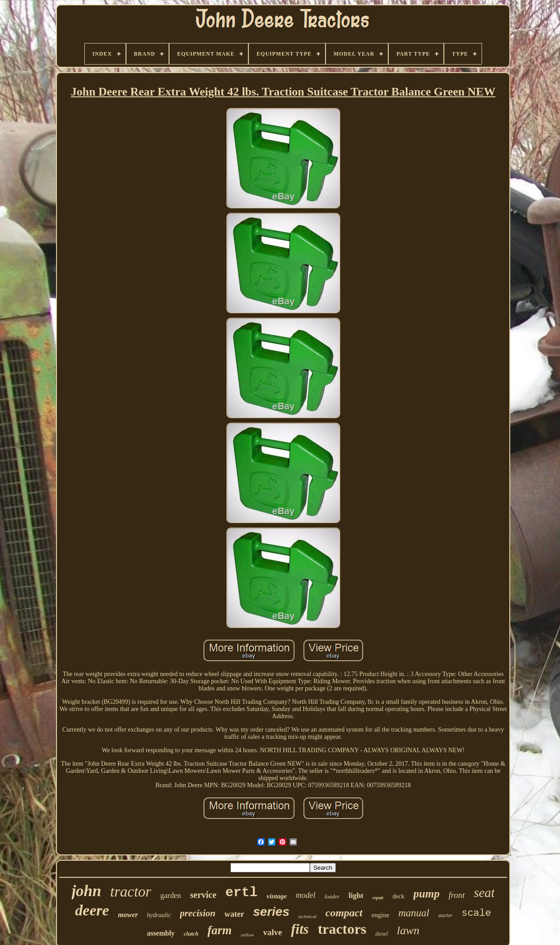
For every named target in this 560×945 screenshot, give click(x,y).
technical (307, 916)
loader (332, 896)
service (203, 895)
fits (300, 929)
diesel (382, 934)
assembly (161, 933)
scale (476, 913)
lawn (408, 930)
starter (445, 915)
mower (128, 915)
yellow (247, 935)
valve (273, 932)
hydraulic (159, 915)
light (356, 895)
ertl (242, 893)
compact (344, 913)
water (234, 914)
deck (399, 896)
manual (414, 913)
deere (92, 910)
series (271, 912)
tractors (342, 929)
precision (198, 913)
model (306, 895)
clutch (191, 934)
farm (220, 930)
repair (378, 898)
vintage (277, 896)
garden (170, 895)
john (87, 891)
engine (380, 915)
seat (484, 893)
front (456, 895)
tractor (131, 892)
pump (426, 894)
